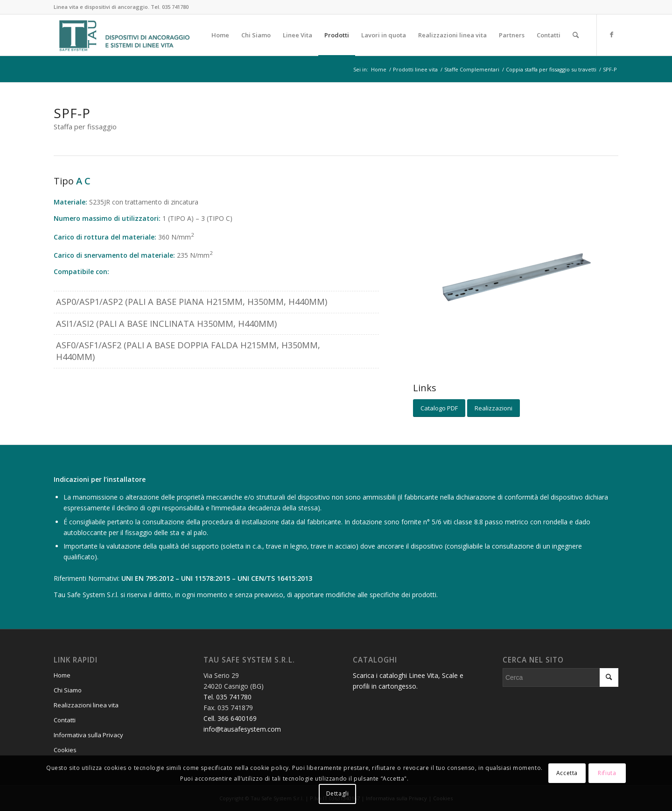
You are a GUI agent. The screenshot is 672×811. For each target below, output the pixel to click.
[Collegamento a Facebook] (611, 35)
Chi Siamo (68, 690)
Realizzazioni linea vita (86, 705)
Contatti (65, 720)
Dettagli (338, 793)
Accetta (567, 773)
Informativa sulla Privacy (88, 735)
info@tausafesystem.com (242, 729)
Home (62, 675)
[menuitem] (220, 35)
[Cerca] (576, 35)
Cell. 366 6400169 (230, 718)
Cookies (65, 750)
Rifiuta (607, 773)
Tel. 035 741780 (170, 7)
